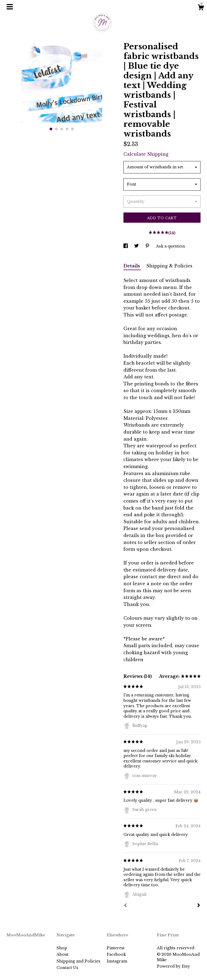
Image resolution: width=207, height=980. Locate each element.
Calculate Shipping (146, 154)
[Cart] (201, 8)
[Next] (199, 906)
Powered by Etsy (173, 966)
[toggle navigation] (10, 7)
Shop (62, 948)
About (63, 954)
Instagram (117, 961)
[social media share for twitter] (137, 246)
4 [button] (67, 129)
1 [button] (51, 129)
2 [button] (56, 129)
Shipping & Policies (169, 266)
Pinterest (116, 948)
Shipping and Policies (78, 961)
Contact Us (67, 968)
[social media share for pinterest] (148, 246)
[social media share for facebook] (126, 246)
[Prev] (125, 906)
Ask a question (170, 246)
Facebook (116, 954)
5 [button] (73, 129)
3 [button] (62, 129)
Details (132, 266)
